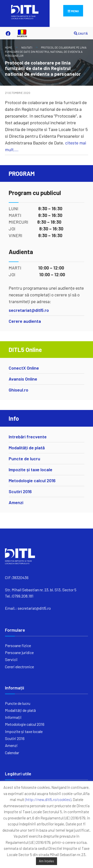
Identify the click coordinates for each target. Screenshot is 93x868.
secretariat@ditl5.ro (29, 310)
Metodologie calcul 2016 (32, 480)
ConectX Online (24, 368)
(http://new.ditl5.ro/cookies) (48, 800)
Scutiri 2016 (20, 491)
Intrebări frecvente (28, 437)
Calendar (12, 753)
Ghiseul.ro (18, 390)
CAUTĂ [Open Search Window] (81, 33)
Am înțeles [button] (46, 861)
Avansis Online (23, 379)
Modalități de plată (27, 448)
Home (9, 47)
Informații (13, 717)
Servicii (11, 659)
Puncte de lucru (24, 459)
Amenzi (16, 502)
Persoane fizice (18, 645)
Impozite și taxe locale (31, 469)
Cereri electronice (19, 667)
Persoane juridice (19, 652)
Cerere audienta (25, 321)
